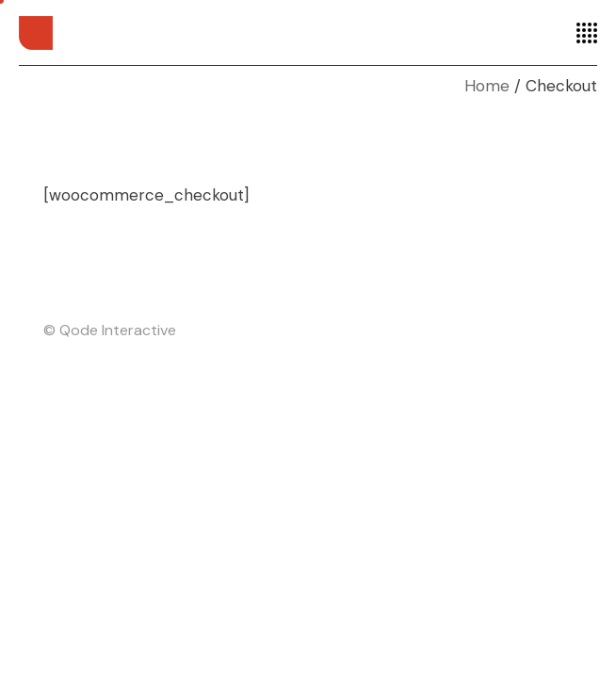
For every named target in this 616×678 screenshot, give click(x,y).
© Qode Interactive (110, 330)
